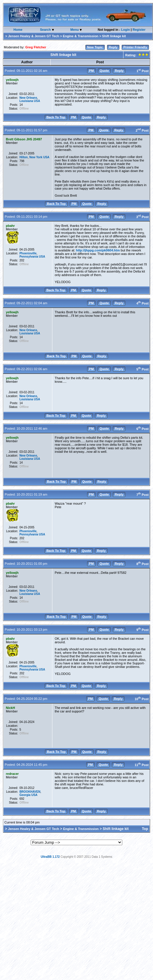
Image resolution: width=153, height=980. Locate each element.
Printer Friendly (135, 47)
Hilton (23, 157)
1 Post (143, 71)
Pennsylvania (29, 257)
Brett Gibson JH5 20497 (24, 139)
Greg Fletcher (36, 47)
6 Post (142, 429)
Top (145, 829)
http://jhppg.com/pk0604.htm (98, 250)
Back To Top (56, 117)
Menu (75, 30)
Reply (113, 47)
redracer (12, 774)
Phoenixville (28, 253)
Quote (104, 71)
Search (46, 30)
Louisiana (26, 101)
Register (139, 30)
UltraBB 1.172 (50, 857)
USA (37, 101)
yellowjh (12, 80)
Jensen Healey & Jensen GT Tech (33, 36)
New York (36, 157)
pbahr (10, 226)
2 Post (142, 130)
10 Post (142, 699)
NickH (10, 708)
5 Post (142, 369)
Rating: (136, 55)
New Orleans (28, 98)
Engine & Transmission (81, 36)
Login (126, 30)
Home (18, 30)
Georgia (25, 795)
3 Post (142, 217)
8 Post (142, 564)
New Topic (95, 47)
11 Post (142, 765)
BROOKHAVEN (30, 792)
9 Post (142, 630)
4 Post (142, 303)
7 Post (142, 495)
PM (91, 71)
